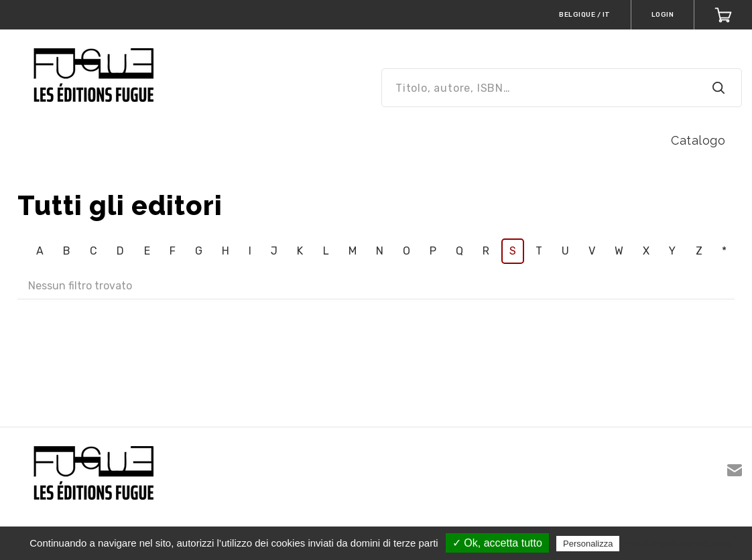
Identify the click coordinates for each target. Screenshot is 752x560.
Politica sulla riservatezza (679, 543)
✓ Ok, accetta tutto (497, 543)
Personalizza (588, 544)
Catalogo (698, 140)
